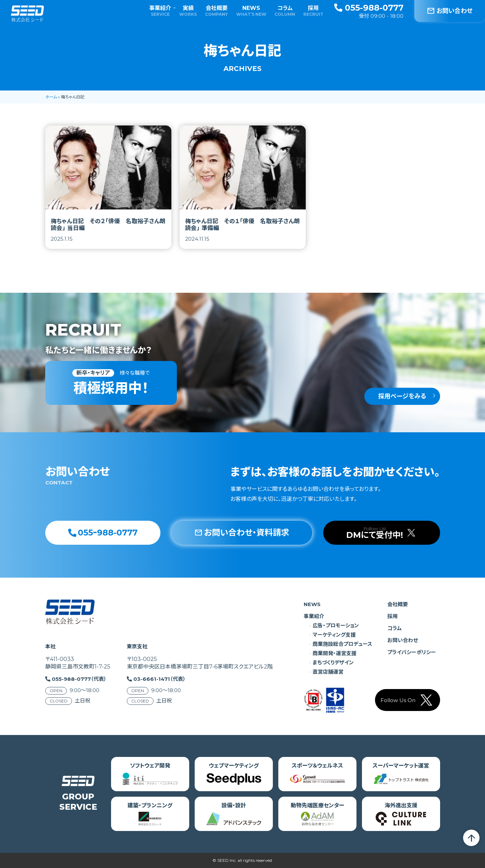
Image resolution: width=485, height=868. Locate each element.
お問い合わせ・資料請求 (242, 533)
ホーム (51, 97)
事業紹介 (160, 11)
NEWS (251, 11)
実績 (188, 11)
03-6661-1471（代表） (160, 679)
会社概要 (216, 11)
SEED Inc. (227, 860)
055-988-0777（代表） (79, 679)
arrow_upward (471, 838)
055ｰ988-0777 (103, 533)
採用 (313, 11)
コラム (285, 11)
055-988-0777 (369, 8)
